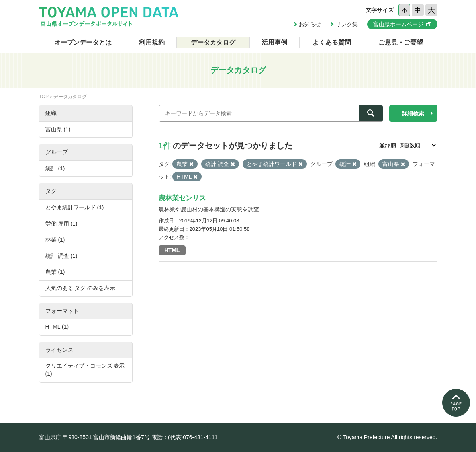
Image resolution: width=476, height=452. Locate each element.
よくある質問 (332, 42)
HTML (172, 250)
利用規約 (152, 42)
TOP (44, 97)
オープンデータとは (83, 42)
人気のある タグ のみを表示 (80, 288)
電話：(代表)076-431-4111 (185, 437)
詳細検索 (413, 113)
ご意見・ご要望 (401, 42)
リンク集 (347, 24)
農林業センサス (182, 198)
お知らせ (310, 24)
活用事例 (274, 42)
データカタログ (213, 42)
